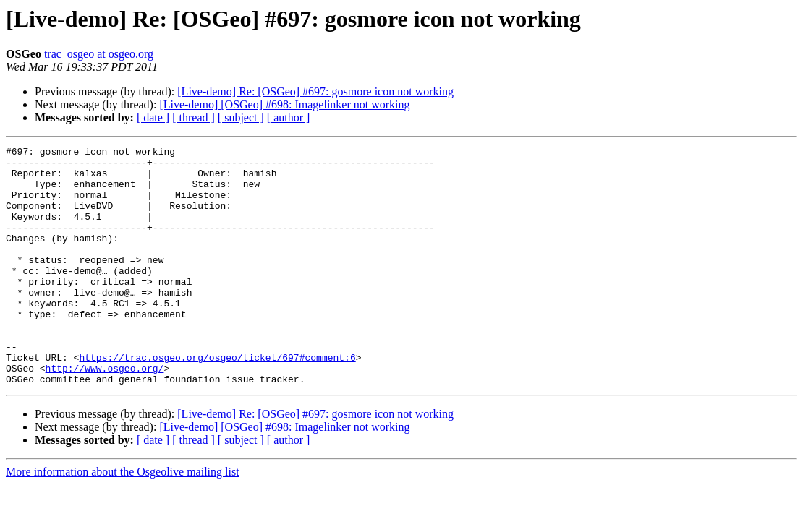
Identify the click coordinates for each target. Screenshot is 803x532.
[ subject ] (241, 117)
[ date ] (153, 117)
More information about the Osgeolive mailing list (123, 519)
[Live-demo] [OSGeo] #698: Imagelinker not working (284, 104)
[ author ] (289, 117)
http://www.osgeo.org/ (105, 413)
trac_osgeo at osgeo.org (99, 54)
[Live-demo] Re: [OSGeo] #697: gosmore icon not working (315, 91)
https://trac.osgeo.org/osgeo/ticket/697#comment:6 (217, 400)
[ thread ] (194, 117)
